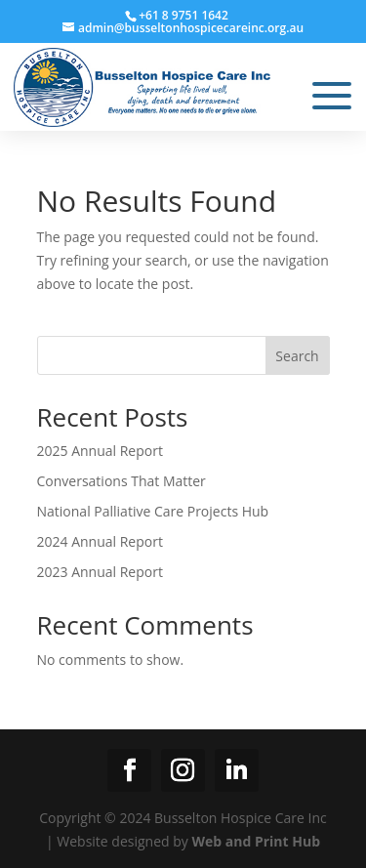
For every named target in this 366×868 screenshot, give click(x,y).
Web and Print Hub (256, 841)
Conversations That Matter (122, 481)
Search (297, 356)
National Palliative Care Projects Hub (153, 511)
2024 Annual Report (100, 541)
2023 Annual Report (100, 572)
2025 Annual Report (100, 451)
